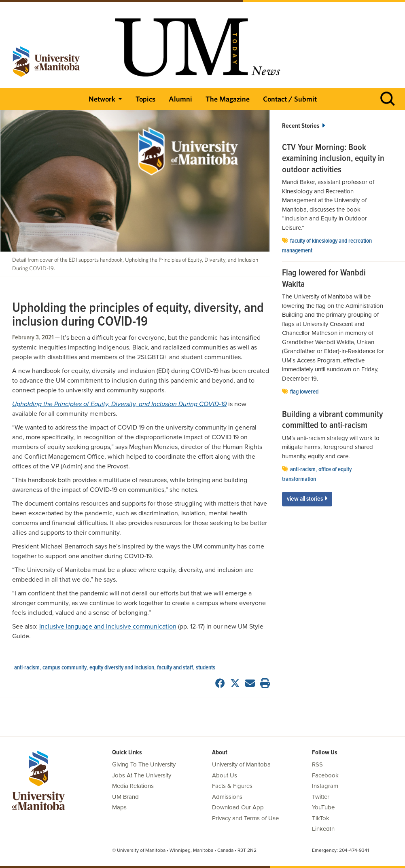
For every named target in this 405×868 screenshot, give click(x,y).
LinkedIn (323, 829)
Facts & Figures (232, 786)
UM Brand (125, 797)
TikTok (321, 818)
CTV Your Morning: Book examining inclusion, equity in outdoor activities (333, 159)
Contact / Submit (290, 99)
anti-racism (27, 668)
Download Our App (238, 807)
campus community (65, 668)
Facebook (325, 775)
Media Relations (133, 786)
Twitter (321, 797)
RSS (317, 764)
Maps (119, 807)
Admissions (227, 797)
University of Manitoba (241, 764)
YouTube (323, 807)
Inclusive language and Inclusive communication (108, 627)
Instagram (325, 786)
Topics (145, 99)
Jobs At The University (142, 775)
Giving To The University (144, 764)
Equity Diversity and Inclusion (122, 668)
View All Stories (307, 499)
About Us (225, 775)
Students (206, 668)
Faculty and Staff (175, 668)
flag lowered (304, 392)
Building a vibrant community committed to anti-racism (332, 420)
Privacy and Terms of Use (245, 818)
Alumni (180, 99)
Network (102, 99)
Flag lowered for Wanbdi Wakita (324, 279)
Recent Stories (303, 126)
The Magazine (228, 99)
